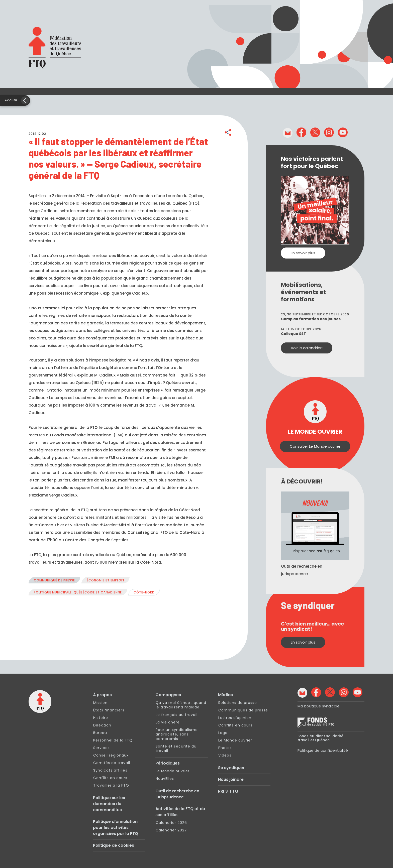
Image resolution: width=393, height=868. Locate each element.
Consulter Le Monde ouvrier (315, 446)
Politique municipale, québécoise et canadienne (78, 592)
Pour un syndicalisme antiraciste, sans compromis (177, 734)
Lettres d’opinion (235, 718)
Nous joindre (231, 779)
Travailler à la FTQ (111, 785)
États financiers (109, 710)
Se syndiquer (231, 768)
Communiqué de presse (54, 580)
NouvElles (165, 779)
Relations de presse (238, 703)
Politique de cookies (114, 845)
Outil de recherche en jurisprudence (177, 794)
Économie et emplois (106, 580)
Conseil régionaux (111, 755)
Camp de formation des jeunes (311, 319)
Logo (223, 733)
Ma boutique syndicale (319, 706)
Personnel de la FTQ (113, 740)
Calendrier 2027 (171, 830)
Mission (100, 703)
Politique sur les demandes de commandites (109, 804)
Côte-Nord (144, 592)
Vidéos (225, 755)
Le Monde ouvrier (173, 771)
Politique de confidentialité (323, 750)
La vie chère (168, 722)
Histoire (101, 718)
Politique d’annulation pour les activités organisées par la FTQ (116, 828)
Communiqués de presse (243, 710)
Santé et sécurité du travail (176, 749)
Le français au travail (177, 715)
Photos (225, 748)
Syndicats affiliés (110, 770)
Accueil (11, 100)
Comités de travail (112, 763)
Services (102, 748)
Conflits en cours (110, 778)
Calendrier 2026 (171, 823)
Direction (102, 725)
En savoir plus (303, 253)
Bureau (100, 733)
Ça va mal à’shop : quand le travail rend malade (181, 705)
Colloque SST (293, 334)
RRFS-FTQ (228, 791)
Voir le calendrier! (307, 348)
